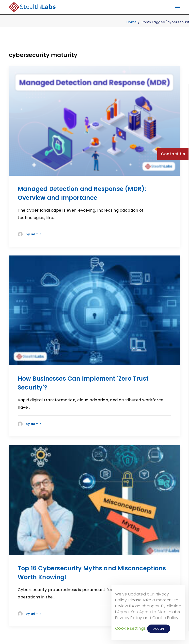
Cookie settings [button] (131, 628)
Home (132, 22)
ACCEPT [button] (159, 629)
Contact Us (173, 154)
